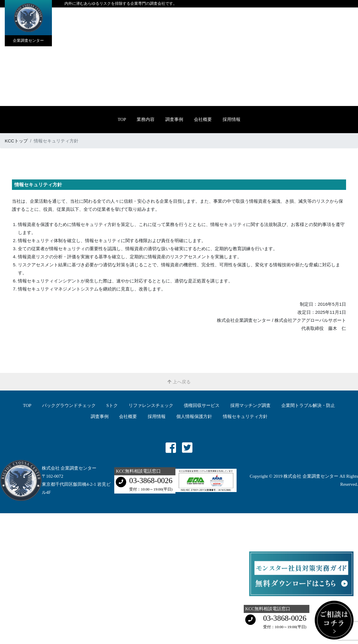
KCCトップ (16, 141)
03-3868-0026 (151, 481)
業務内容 (146, 119)
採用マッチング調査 (250, 405)
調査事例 (174, 119)
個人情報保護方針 (194, 416)
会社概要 (203, 119)
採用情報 (232, 119)
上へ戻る (179, 382)
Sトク (112, 405)
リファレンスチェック (151, 405)
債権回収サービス (202, 405)
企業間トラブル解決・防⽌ (308, 405)
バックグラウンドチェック (69, 405)
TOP (122, 119)
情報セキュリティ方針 (245, 416)
